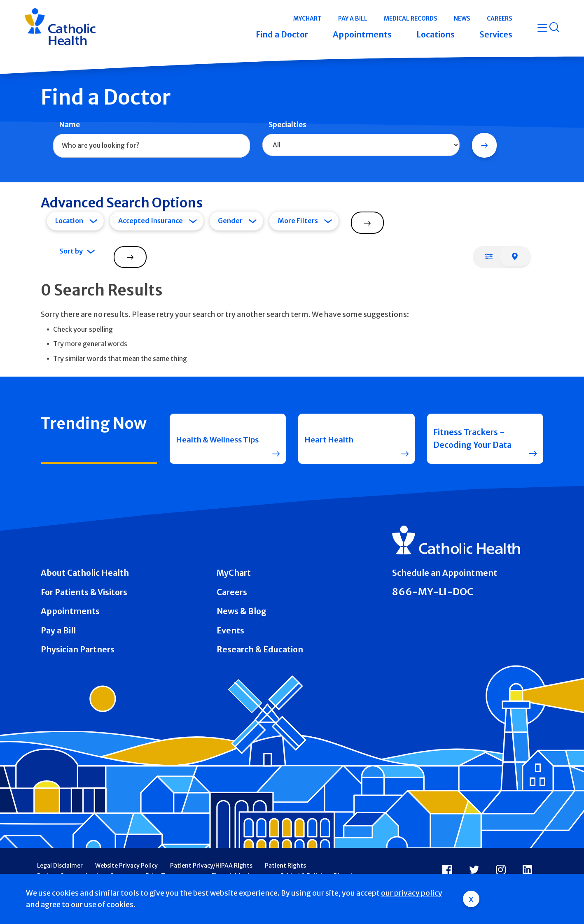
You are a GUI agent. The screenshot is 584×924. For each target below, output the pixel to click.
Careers (232, 592)
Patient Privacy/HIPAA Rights (211, 866)
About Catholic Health (85, 573)
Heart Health (331, 438)
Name (70, 125)
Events (230, 631)
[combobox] (152, 146)
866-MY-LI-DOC (433, 592)
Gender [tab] (230, 221)
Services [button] (496, 35)
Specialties (287, 125)
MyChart (234, 573)
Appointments (70, 611)
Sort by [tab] (71, 251)
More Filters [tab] (298, 221)
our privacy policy (412, 893)
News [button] (462, 19)
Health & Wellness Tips (213, 439)
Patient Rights (285, 866)
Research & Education (260, 649)
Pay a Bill (58, 631)
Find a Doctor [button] (282, 35)
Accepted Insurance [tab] (151, 221)
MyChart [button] (307, 19)
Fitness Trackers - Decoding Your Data (472, 439)
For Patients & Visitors (84, 592)
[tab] (489, 256)
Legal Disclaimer (60, 866)
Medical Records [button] (411, 19)
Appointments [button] (362, 35)
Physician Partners (78, 649)
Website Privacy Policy (126, 866)
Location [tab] (69, 221)
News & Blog (242, 611)
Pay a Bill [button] (353, 19)
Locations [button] (436, 35)
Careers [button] (500, 19)
